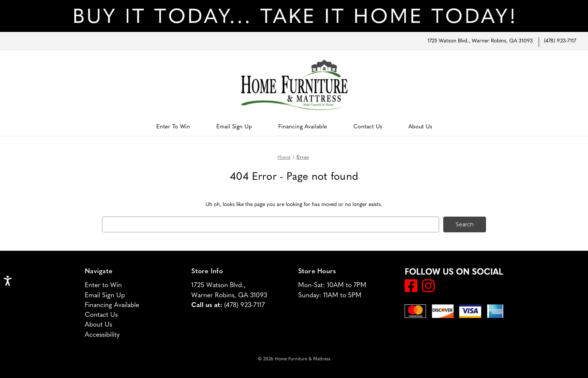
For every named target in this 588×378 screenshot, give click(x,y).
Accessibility (102, 335)
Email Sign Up (234, 127)
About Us (420, 127)
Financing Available (303, 127)
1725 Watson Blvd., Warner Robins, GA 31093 (480, 41)
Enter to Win (173, 127)
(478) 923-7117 (560, 41)
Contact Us (368, 127)
